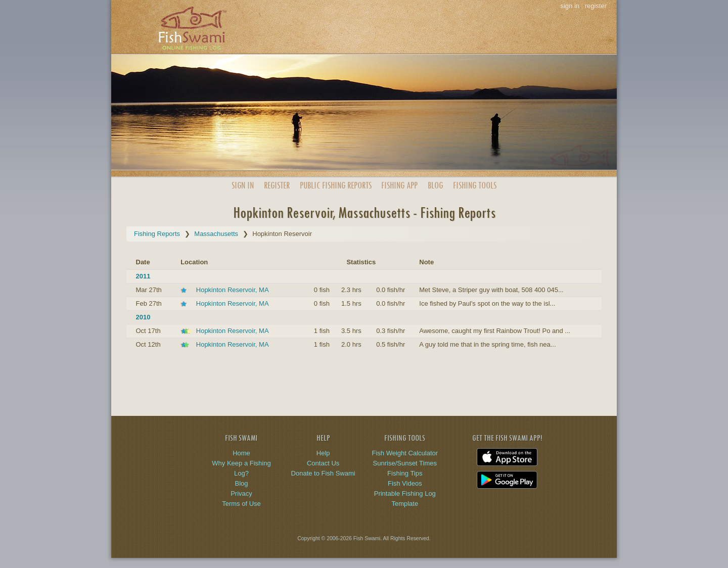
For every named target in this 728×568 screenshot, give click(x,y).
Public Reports (336, 185)
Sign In (243, 185)
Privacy (241, 493)
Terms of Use (241, 504)
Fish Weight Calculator (405, 453)
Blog (435, 185)
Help (323, 453)
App (399, 185)
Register (277, 185)
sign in (570, 6)
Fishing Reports (157, 234)
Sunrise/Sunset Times (405, 463)
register (596, 6)
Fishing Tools (475, 185)
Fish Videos (405, 483)
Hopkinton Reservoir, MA (232, 290)
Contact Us (323, 463)
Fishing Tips (405, 473)
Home (241, 453)
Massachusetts (216, 234)
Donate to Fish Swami (323, 473)
